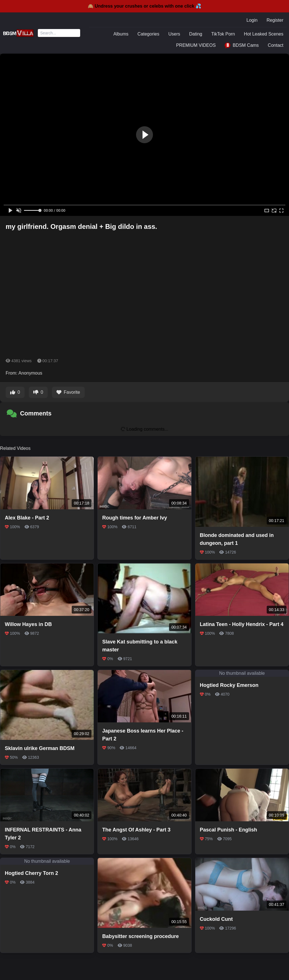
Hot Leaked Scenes (264, 34)
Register (275, 20)
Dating (196, 34)
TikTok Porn (223, 34)
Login (252, 20)
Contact (276, 45)
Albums (121, 34)
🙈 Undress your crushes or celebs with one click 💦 (144, 6)
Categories (148, 34)
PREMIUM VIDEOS (196, 45)
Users (174, 34)
